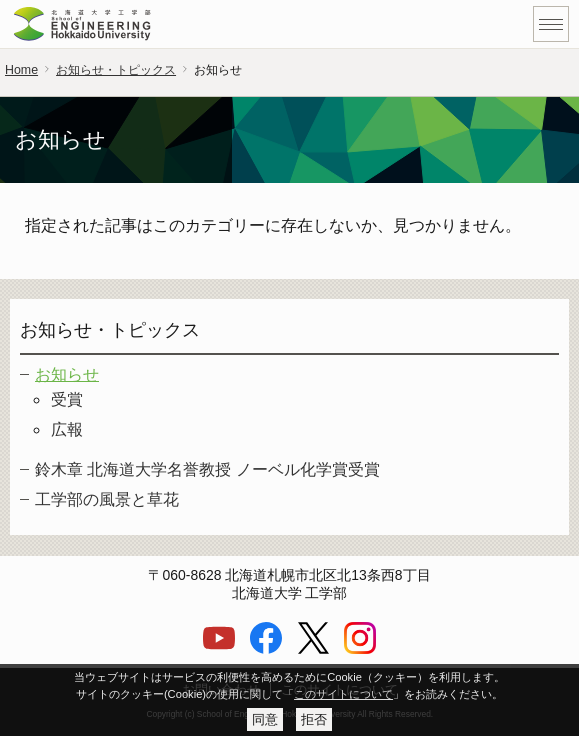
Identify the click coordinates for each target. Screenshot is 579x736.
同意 (265, 719)
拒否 (314, 719)
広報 (67, 429)
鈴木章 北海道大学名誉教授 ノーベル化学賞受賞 (207, 469)
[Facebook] (266, 649)
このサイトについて (343, 694)
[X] (313, 649)
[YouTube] (219, 649)
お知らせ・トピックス (116, 70)
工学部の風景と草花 (107, 499)
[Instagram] (360, 649)
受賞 (67, 399)
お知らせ (67, 374)
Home (21, 70)
